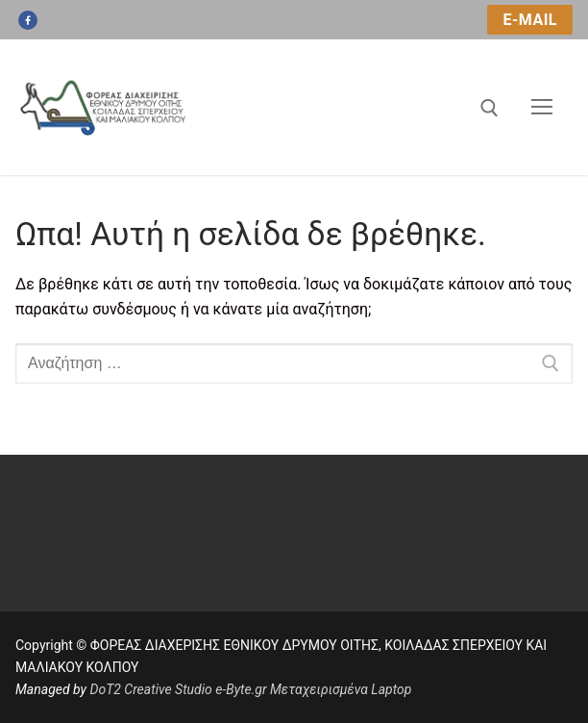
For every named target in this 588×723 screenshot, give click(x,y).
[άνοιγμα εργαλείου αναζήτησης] (490, 108)
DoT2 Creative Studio (150, 689)
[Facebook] (28, 20)
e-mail (530, 20)
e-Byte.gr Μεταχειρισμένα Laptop (313, 689)
